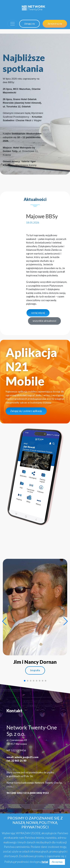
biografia (35, 670)
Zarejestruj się (55, 24)
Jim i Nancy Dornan (35, 662)
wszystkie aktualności (44, 321)
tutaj (45, 862)
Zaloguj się (29, 24)
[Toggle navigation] (13, 24)
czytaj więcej (38, 313)
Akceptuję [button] (57, 862)
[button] (4, 621)
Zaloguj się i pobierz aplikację (26, 411)
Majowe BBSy (42, 216)
